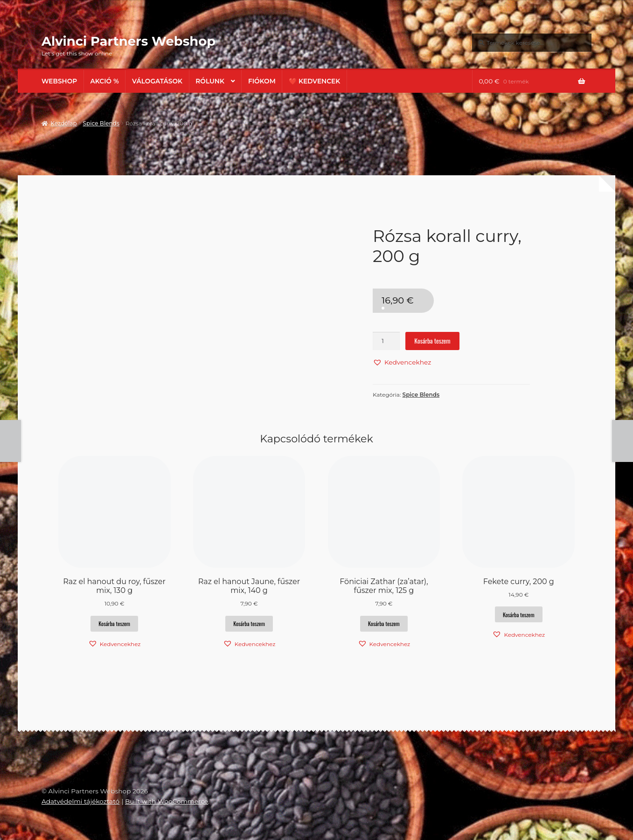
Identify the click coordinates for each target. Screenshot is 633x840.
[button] (402, 362)
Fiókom (262, 81)
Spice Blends (101, 123)
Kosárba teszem (432, 341)
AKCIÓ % (105, 81)
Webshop (59, 81)
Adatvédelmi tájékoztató (80, 801)
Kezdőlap (63, 123)
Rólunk (210, 81)
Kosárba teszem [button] (114, 623)
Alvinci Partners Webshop (129, 41)
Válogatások (157, 81)
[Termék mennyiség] (386, 341)
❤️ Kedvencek (314, 81)
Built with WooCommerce (167, 801)
